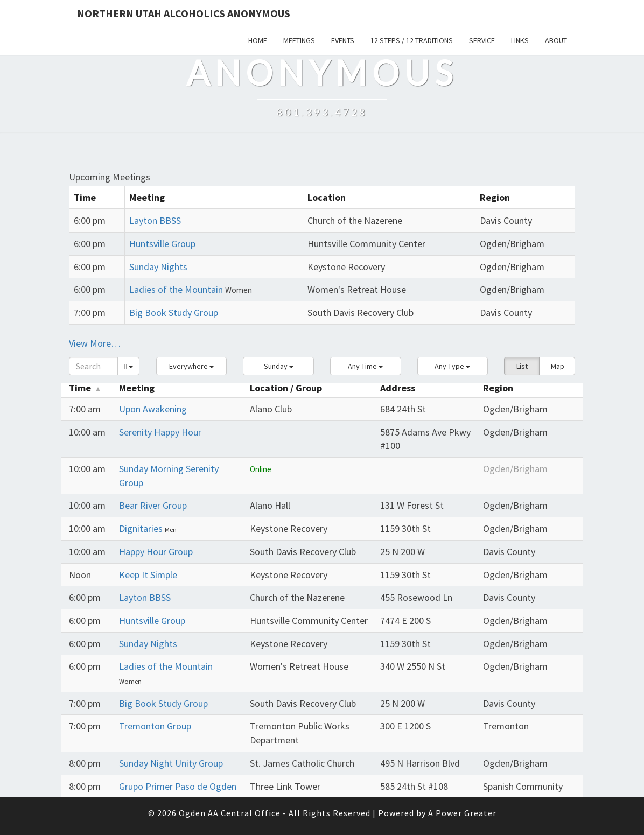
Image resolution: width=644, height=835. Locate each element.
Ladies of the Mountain (176, 289)
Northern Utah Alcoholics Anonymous (184, 13)
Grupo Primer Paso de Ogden (178, 786)
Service (482, 40)
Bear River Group (153, 505)
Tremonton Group (155, 726)
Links (520, 40)
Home (258, 40)
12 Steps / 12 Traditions (412, 40)
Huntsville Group (162, 244)
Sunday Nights (158, 267)
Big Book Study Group (174, 313)
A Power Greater (462, 813)
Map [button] (558, 366)
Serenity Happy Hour (160, 432)
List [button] (522, 366)
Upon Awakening (153, 409)
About (556, 40)
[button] (192, 366)
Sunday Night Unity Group (171, 763)
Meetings (299, 40)
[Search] (93, 366)
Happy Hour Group (156, 552)
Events (343, 40)
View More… (95, 343)
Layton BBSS (155, 220)
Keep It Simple (148, 575)
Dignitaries (142, 528)
